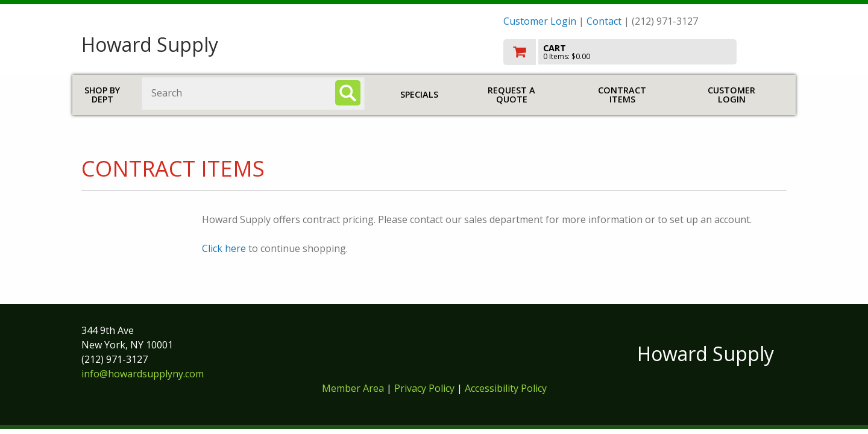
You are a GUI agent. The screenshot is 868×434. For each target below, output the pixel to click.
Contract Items (622, 95)
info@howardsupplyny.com (143, 374)
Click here (224, 248)
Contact (604, 21)
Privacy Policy (426, 388)
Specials (419, 94)
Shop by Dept (102, 95)
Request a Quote (511, 95)
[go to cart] (645, 52)
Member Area (353, 388)
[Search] (348, 93)
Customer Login (540, 21)
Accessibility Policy (506, 388)
